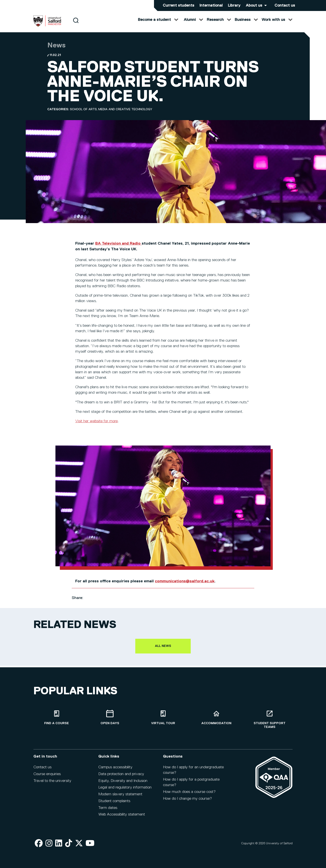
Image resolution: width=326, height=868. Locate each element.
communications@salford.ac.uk (185, 586)
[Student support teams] (269, 722)
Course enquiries (47, 777)
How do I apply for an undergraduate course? (193, 773)
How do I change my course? (187, 801)
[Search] (76, 25)
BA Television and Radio (118, 248)
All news (163, 650)
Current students (179, 5)
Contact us (285, 5)
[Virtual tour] (163, 720)
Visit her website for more (96, 426)
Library (234, 5)
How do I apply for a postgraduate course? (191, 785)
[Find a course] (57, 720)
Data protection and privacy (121, 777)
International (211, 5)
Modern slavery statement (120, 797)
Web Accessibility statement (122, 817)
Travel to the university (52, 784)
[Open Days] (110, 720)
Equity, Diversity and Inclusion (123, 784)
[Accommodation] (216, 720)
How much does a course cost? (189, 795)
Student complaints (114, 804)
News (56, 50)
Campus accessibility (115, 770)
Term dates (108, 811)
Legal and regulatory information (125, 790)
